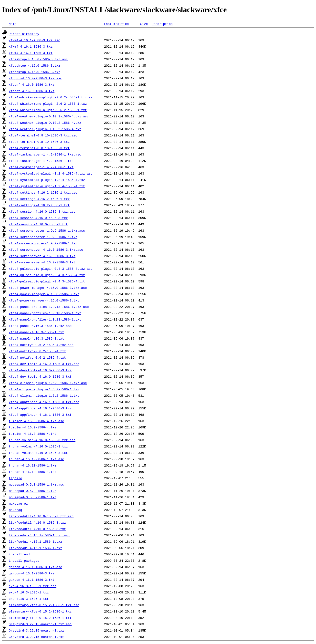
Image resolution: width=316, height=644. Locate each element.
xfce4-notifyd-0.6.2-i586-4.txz (37, 351)
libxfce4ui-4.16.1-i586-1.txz (35, 541)
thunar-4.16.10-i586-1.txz (33, 465)
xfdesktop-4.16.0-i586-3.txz (35, 65)
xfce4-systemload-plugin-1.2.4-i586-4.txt (47, 186)
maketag (16, 510)
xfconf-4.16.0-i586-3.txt (32, 91)
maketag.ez (18, 503)
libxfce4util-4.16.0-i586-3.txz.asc (41, 516)
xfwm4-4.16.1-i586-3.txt (31, 53)
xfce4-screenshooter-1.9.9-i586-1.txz (43, 237)
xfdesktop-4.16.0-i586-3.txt (35, 72)
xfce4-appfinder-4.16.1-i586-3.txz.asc (44, 402)
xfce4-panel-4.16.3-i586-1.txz (36, 332)
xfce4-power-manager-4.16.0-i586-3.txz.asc (48, 288)
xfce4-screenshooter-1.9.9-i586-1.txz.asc (47, 230)
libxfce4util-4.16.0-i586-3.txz (37, 522)
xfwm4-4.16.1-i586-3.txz (31, 46)
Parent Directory (24, 34)
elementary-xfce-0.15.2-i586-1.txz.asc (44, 605)
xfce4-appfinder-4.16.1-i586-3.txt (40, 415)
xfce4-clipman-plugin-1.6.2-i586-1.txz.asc (48, 383)
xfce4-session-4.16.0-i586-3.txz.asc (42, 211)
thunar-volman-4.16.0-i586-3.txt (38, 453)
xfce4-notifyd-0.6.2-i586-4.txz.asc (41, 345)
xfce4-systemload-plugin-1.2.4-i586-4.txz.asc (51, 173)
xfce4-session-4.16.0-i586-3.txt (38, 224)
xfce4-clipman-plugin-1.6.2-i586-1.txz (44, 389)
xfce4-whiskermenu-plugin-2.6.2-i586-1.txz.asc (52, 97)
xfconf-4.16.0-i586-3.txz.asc (35, 78)
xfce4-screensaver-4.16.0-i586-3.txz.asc (46, 249)
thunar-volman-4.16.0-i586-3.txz (38, 446)
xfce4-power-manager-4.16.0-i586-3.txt (44, 300)
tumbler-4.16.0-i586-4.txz (33, 427)
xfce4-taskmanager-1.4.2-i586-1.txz (41, 161)
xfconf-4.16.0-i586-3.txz (32, 84)
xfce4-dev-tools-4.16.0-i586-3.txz (40, 370)
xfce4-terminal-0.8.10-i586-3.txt (39, 148)
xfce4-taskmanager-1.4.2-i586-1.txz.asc (45, 154)
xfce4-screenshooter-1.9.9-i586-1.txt (43, 243)
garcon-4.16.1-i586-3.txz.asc (35, 567)
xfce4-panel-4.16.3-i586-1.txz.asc (40, 326)
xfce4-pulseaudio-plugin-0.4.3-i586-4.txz (47, 275)
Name (13, 24)
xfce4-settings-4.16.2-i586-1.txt (39, 205)
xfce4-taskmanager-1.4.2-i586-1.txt (41, 167)
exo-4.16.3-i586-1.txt (29, 599)
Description (162, 24)
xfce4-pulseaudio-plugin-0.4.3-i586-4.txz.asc (51, 269)
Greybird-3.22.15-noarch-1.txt (36, 637)
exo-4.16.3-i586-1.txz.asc (33, 586)
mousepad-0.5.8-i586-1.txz (33, 491)
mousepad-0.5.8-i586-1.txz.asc (36, 484)
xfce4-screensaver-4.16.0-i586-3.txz (42, 256)
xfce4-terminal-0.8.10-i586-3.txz (39, 142)
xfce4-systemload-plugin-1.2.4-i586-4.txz (47, 180)
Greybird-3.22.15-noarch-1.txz (36, 630)
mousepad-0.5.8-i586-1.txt (33, 497)
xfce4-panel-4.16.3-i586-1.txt (36, 338)
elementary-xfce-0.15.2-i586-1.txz (40, 611)
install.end (19, 554)
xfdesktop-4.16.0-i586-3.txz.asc (38, 59)
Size (144, 24)
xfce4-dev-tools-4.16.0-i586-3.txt (40, 376)
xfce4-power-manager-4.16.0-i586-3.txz (44, 294)
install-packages (24, 561)
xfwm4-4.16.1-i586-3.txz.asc (35, 40)
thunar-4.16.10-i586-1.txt (33, 472)
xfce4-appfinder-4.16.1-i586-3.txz (40, 408)
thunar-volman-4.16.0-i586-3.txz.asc (42, 440)
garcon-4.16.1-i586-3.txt (32, 580)
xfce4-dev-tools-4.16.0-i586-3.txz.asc (44, 364)
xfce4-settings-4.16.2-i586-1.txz (39, 199)
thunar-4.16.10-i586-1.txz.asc (36, 459)
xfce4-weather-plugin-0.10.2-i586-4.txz (45, 123)
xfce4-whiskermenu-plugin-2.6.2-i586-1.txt (48, 110)
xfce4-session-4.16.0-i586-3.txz (38, 218)
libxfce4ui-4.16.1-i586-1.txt (35, 548)
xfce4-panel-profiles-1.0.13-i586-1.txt (45, 319)
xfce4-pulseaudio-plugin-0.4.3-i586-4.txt (47, 281)
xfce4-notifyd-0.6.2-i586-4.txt (37, 357)
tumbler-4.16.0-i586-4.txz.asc (36, 421)
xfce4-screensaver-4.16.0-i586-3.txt (42, 262)
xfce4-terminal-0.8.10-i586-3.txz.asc (43, 135)
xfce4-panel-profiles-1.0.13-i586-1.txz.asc (49, 307)
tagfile (16, 478)
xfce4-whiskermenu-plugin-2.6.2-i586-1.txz (48, 104)
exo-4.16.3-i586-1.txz (29, 592)
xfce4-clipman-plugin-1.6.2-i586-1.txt (44, 395)
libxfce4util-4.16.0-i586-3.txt (37, 529)
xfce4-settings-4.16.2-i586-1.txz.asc (43, 192)
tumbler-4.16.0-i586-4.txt (33, 434)
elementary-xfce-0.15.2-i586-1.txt (40, 618)
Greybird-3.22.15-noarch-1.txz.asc (40, 624)
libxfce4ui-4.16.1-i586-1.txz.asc (39, 535)
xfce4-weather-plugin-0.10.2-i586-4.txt (45, 129)
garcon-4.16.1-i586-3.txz (32, 573)
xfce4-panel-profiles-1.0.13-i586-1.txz (45, 313)
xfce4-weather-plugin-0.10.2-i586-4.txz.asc (49, 116)
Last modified (116, 24)
